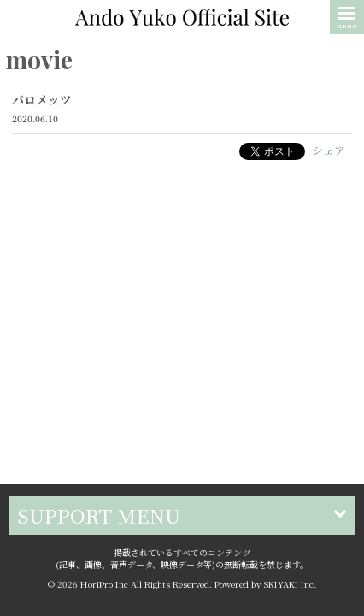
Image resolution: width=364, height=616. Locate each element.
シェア (329, 150)
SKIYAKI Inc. (290, 539)
